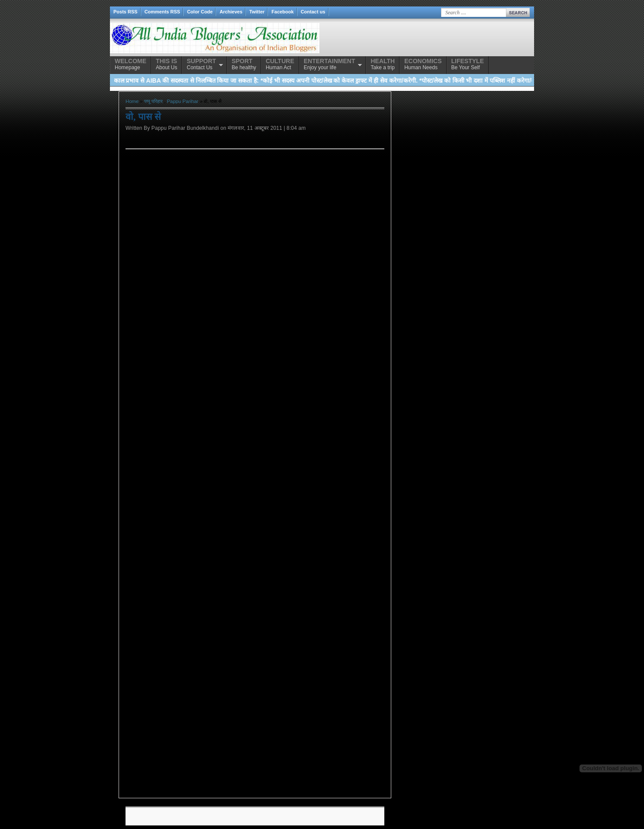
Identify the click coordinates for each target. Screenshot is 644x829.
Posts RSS (126, 12)
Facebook (282, 12)
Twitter (257, 12)
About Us (166, 64)
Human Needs (423, 64)
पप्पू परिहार (153, 101)
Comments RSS (163, 12)
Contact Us (201, 64)
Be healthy (244, 64)
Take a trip (383, 64)
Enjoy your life (330, 64)
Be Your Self (468, 64)
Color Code (200, 12)
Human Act (280, 64)
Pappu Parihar (183, 101)
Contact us (313, 12)
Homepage (130, 64)
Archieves (231, 12)
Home (132, 101)
